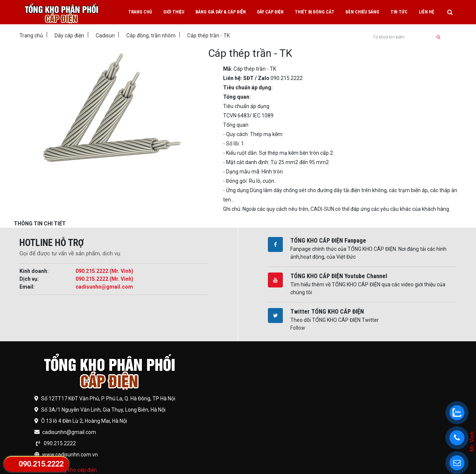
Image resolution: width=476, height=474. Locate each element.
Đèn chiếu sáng (362, 12)
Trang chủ (140, 12)
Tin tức (399, 12)
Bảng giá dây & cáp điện (221, 12)
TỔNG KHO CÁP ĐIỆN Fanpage (328, 241)
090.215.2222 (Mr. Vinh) (104, 271)
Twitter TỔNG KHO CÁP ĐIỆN (327, 312)
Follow (298, 328)
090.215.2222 (41, 464)
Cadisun (105, 36)
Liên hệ (426, 12)
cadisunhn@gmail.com (104, 287)
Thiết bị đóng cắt (315, 12)
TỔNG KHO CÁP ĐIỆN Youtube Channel (339, 276)
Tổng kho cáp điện (75, 470)
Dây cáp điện (270, 12)
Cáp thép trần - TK (208, 36)
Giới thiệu (174, 12)
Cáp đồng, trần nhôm (151, 36)
